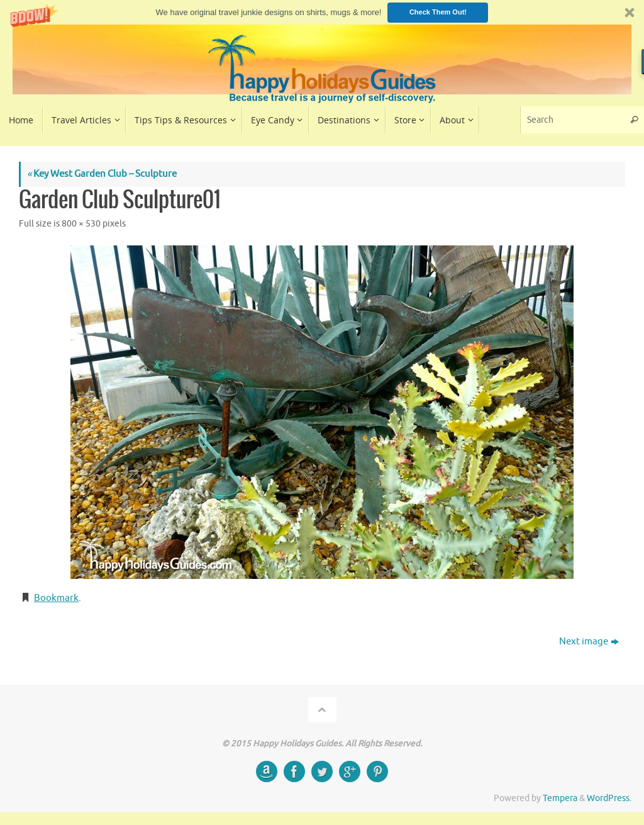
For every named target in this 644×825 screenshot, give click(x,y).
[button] (322, 12)
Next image (589, 642)
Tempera (560, 798)
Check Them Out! (438, 12)
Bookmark (56, 598)
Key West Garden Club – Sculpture (102, 174)
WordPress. (609, 798)
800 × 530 (81, 224)
